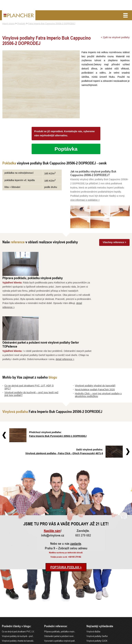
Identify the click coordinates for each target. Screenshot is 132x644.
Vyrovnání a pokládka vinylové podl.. (60, 593)
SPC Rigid (91, 598)
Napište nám (52, 483)
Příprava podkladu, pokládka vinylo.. (60, 584)
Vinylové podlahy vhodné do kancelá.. (18, 593)
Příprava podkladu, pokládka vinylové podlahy (70, 254)
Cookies (127, 642)
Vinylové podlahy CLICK (97, 593)
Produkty (21, 24)
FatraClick (91, 603)
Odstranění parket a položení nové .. (60, 589)
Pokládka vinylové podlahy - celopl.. (60, 603)
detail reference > (102, 312)
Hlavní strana (9, 24)
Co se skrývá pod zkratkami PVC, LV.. (18, 584)
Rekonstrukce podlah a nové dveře (59, 598)
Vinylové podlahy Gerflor (97, 589)
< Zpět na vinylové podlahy (115, 37)
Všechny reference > (114, 243)
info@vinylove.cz (53, 488)
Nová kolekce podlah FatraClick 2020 (95, 342)
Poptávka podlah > (66, 520)
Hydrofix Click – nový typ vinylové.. (17, 603)
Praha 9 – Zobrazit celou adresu (66, 501)
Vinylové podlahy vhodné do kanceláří (95, 338)
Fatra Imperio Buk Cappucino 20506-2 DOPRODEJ (52, 24)
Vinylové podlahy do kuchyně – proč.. (18, 589)
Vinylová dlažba (93, 584)
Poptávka (66, 149)
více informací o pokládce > (85, 201)
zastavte (76, 496)
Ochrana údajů (117, 642)
